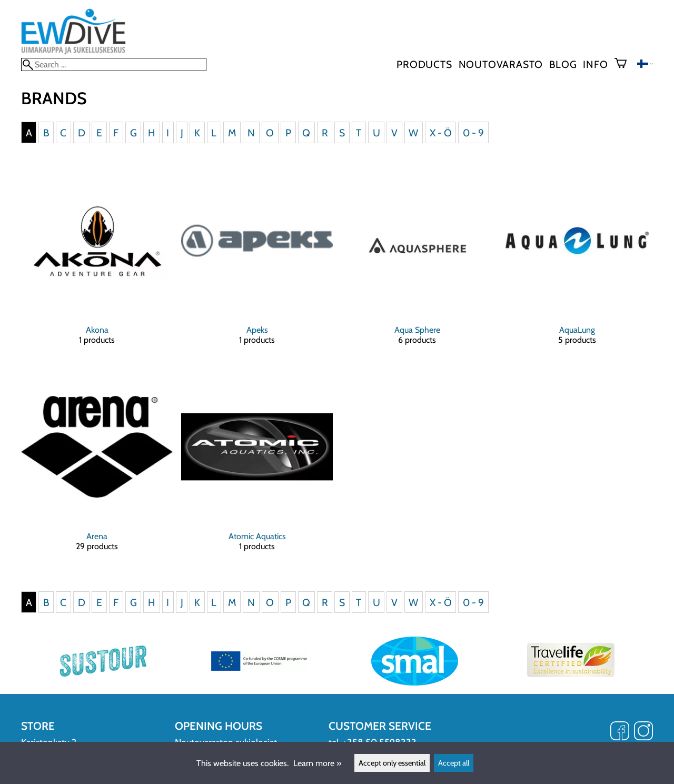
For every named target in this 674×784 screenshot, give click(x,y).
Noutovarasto (501, 64)
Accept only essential (392, 763)
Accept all (454, 763)
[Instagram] (643, 732)
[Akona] (97, 264)
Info (595, 64)
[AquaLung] (577, 264)
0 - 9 (473, 132)
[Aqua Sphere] (417, 264)
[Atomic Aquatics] (257, 470)
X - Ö (441, 132)
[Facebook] (620, 732)
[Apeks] (257, 264)
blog (563, 64)
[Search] (114, 64)
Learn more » (317, 763)
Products (424, 64)
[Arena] (97, 470)
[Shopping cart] (625, 64)
